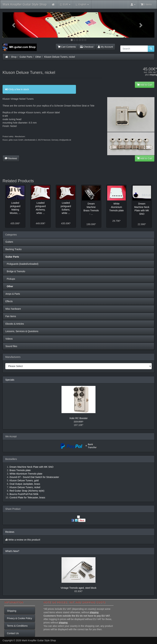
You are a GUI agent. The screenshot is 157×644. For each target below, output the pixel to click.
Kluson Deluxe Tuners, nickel (60, 57)
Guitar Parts (26, 57)
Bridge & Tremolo (15, 271)
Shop (14, 57)
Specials (10, 380)
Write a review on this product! (24, 540)
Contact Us (13, 633)
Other (38, 57)
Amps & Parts (13, 294)
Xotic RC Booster (78, 418)
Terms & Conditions (17, 626)
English (82, 5)
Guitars (9, 242)
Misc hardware (13, 309)
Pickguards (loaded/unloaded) (22, 264)
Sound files (11, 346)
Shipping (12, 611)
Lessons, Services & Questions (22, 331)
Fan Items (11, 316)
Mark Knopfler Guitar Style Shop (25, 4)
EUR (65, 5)
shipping (153, 75)
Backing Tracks (14, 249)
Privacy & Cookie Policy (20, 618)
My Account (105, 47)
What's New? (12, 551)
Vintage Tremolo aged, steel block (79, 588)
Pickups (10, 279)
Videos (9, 339)
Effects (9, 301)
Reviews (11, 158)
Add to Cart (145, 85)
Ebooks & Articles (15, 324)
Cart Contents (67, 47)
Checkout (87, 47)
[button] (14, 25)
